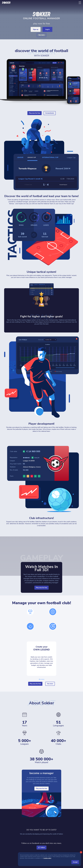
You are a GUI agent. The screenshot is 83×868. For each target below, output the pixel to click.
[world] (53, 612)
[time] (53, 626)
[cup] (30, 612)
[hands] (30, 626)
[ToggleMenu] (80, 3)
